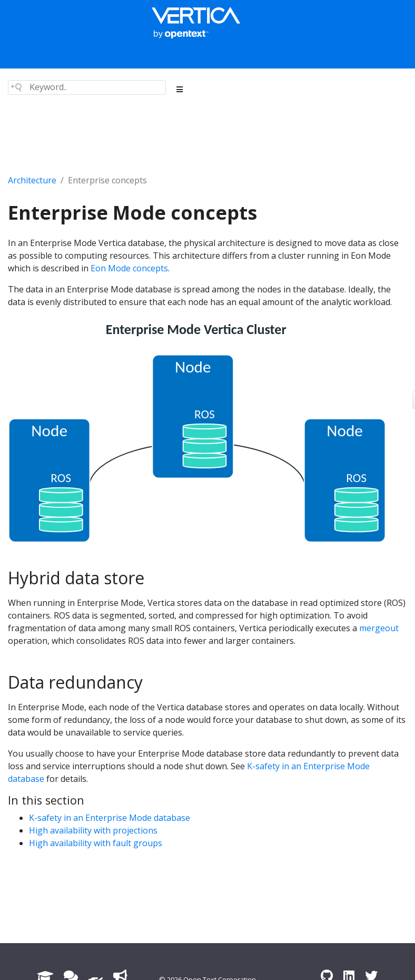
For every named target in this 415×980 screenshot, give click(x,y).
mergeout (379, 628)
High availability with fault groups (96, 843)
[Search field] (87, 87)
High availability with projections (93, 830)
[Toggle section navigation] (180, 90)
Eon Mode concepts (129, 268)
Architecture (32, 180)
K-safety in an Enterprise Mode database (110, 818)
